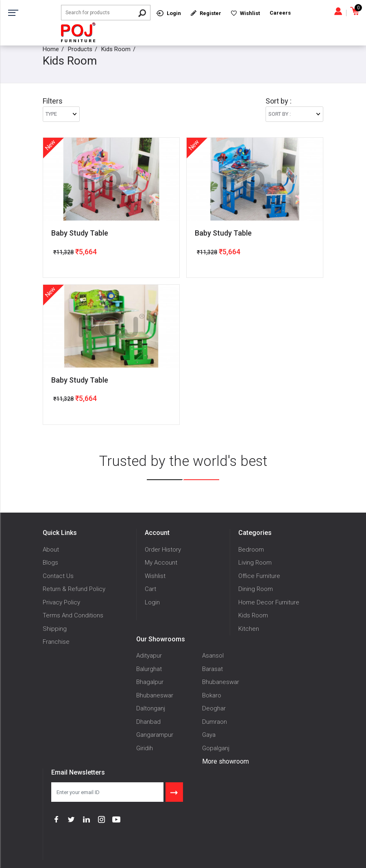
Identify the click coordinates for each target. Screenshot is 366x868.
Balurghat (149, 669)
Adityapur (149, 656)
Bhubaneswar (221, 682)
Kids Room (116, 49)
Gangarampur (155, 735)
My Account (161, 563)
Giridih (145, 748)
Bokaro (212, 695)
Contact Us (58, 576)
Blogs (50, 563)
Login (152, 602)
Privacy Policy (61, 602)
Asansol (213, 656)
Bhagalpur (150, 682)
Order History (163, 550)
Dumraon (215, 722)
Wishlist (155, 576)
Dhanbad (148, 722)
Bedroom (251, 550)
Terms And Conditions (73, 615)
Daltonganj (151, 708)
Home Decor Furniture (269, 602)
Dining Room (256, 589)
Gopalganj (216, 748)
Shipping (55, 629)
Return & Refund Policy (74, 589)
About (51, 550)
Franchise (56, 642)
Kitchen (249, 629)
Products (80, 49)
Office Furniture (259, 576)
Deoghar (214, 708)
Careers (280, 13)
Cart (150, 589)
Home (51, 49)
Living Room (255, 563)
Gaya (209, 735)
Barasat (212, 669)
